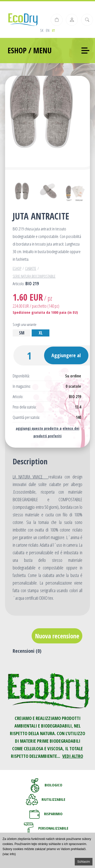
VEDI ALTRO (73, 756)
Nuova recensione (57, 636)
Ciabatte (31, 268)
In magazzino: (22, 386)
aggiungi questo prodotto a (39, 428)
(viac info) (9, 854)
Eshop (17, 268)
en (48, 30)
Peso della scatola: (25, 407)
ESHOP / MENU (30, 50)
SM (22, 333)
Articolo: (18, 397)
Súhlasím (84, 862)
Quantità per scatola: (26, 417)
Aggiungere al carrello (66, 358)
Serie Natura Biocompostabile (34, 276)
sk (42, 30)
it (53, 30)
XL (41, 333)
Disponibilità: (21, 376)
